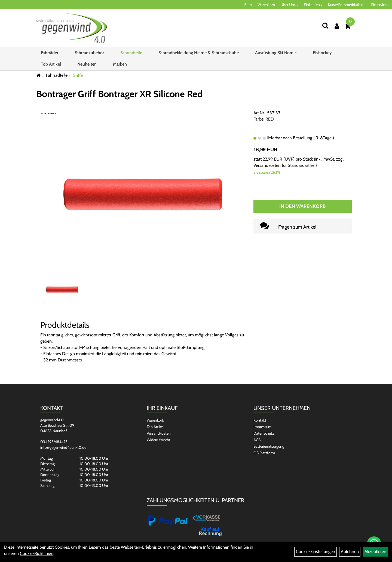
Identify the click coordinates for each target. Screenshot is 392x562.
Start (248, 5)
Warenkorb (266, 5)
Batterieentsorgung (269, 446)
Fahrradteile (131, 53)
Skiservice (380, 5)
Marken (120, 64)
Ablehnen (350, 552)
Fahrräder (50, 53)
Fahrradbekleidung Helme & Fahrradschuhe (199, 53)
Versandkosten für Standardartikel (284, 165)
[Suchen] (325, 25)
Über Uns (289, 5)
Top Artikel (51, 64)
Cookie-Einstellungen (316, 552)
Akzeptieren (375, 552)
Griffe (78, 75)
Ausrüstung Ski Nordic (276, 53)
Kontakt (260, 420)
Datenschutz (264, 433)
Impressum (262, 427)
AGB (257, 440)
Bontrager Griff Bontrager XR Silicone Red (119, 94)
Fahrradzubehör (89, 53)
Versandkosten (159, 433)
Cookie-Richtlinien (37, 553)
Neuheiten (87, 64)
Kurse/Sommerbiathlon (347, 5)
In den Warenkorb (302, 206)
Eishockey (322, 53)
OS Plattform (264, 453)
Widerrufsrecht (159, 440)
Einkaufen (313, 5)
